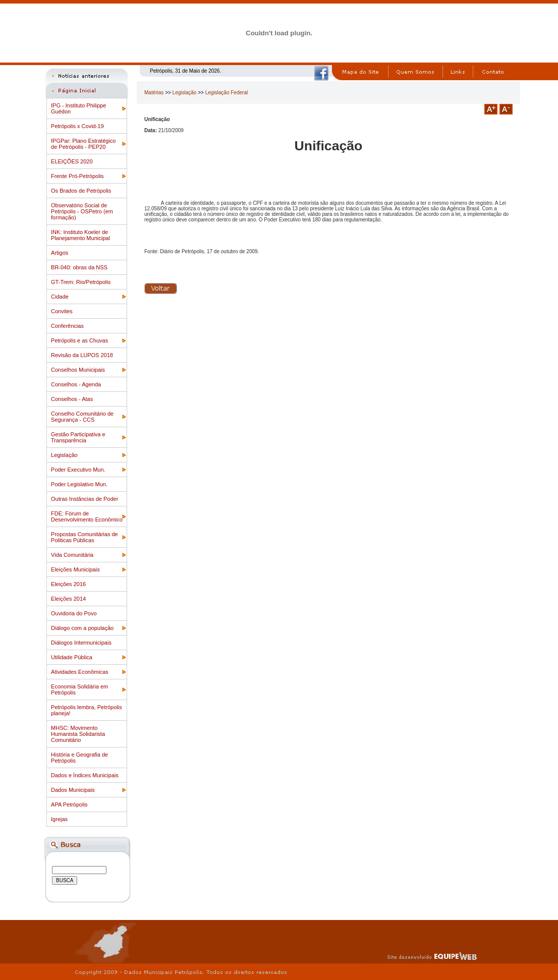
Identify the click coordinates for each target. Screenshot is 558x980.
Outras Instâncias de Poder (85, 499)
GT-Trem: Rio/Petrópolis (81, 282)
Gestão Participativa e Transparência (78, 437)
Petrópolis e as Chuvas (79, 340)
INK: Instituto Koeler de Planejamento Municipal (80, 235)
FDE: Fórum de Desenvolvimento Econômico (87, 516)
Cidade (60, 297)
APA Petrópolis (69, 804)
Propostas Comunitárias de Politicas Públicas (85, 537)
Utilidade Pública (72, 657)
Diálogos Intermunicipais (81, 643)
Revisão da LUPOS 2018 (82, 355)
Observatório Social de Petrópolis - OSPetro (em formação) (82, 211)
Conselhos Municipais (78, 370)
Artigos (60, 253)
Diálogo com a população (82, 628)
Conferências (67, 326)
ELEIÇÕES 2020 (72, 161)
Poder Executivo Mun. (78, 470)
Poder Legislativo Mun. (79, 484)
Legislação (64, 455)
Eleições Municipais (75, 569)
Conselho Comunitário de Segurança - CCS (82, 417)
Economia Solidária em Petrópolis (79, 689)
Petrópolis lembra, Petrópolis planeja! (87, 710)
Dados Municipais (73, 790)
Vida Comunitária (72, 555)
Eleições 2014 (68, 599)
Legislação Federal (227, 93)
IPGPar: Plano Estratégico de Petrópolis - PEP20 (83, 144)
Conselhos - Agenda (76, 384)
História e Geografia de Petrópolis (79, 758)
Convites (62, 311)
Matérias (154, 93)
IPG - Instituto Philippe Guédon (78, 108)
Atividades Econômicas (80, 672)
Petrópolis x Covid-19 (77, 126)
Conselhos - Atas (72, 399)
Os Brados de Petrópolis (81, 191)
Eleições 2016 (68, 584)
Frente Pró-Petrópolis (77, 176)
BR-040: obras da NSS (79, 267)
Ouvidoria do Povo (74, 613)
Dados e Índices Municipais (85, 775)
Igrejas (59, 819)
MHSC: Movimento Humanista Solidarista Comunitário (78, 734)
